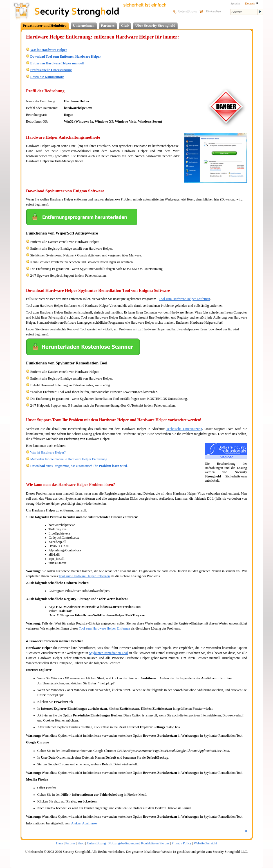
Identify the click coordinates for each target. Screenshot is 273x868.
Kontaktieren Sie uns (155, 843)
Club (125, 25)
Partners (108, 25)
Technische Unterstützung (184, 429)
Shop (81, 843)
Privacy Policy (182, 843)
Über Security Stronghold (155, 25)
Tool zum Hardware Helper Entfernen (185, 299)
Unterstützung (96, 843)
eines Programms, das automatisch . (79, 466)
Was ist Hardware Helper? (48, 452)
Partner (70, 843)
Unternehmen (84, 25)
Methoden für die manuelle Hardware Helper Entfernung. (69, 459)
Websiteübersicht (205, 843)
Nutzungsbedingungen (124, 843)
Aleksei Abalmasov (84, 823)
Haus (60, 843)
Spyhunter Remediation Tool (108, 653)
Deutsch (251, 3)
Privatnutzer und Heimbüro (45, 25)
